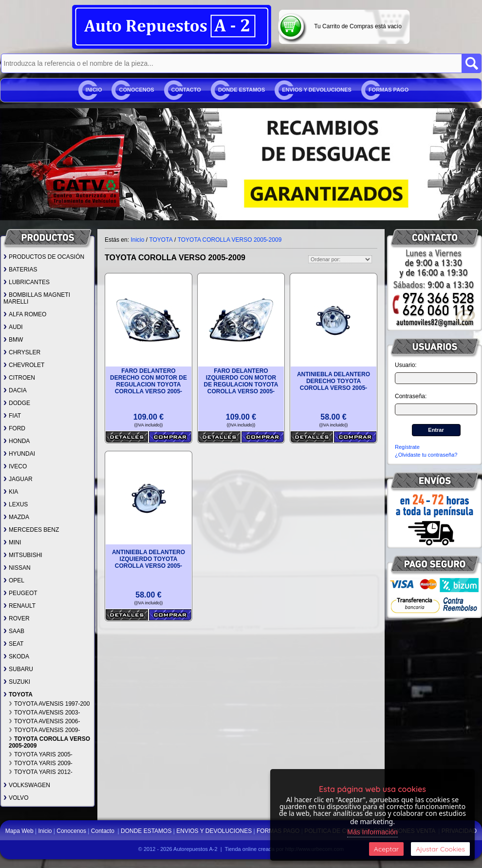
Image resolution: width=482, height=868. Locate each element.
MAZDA (16, 517)
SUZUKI (17, 682)
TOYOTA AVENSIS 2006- (44, 721)
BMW (13, 340)
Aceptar (386, 849)
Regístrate (407, 447)
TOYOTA (18, 694)
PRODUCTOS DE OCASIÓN (44, 257)
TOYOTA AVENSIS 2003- (44, 713)
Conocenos (136, 90)
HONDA (17, 441)
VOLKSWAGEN (27, 785)
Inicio (94, 90)
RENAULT (19, 606)
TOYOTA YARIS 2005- (41, 754)
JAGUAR (18, 479)
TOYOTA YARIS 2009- (41, 763)
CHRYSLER (22, 352)
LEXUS (16, 504)
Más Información (372, 832)
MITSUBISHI (23, 555)
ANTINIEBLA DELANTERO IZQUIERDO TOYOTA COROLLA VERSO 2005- (148, 559)
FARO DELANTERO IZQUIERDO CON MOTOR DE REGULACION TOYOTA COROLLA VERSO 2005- (241, 381)
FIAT (12, 416)
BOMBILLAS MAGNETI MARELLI (37, 298)
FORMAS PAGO (389, 90)
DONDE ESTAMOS (241, 90)
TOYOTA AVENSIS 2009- (44, 730)
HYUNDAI (19, 454)
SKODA (16, 656)
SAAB (14, 631)
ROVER (17, 618)
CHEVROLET (24, 365)
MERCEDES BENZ (31, 530)
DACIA (15, 390)
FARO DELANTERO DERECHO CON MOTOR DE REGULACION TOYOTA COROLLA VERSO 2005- (148, 381)
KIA (11, 492)
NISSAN (17, 568)
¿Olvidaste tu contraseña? (426, 455)
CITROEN (19, 378)
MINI (12, 542)
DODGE (17, 403)
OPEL (14, 580)
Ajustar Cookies (440, 849)
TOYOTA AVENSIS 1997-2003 (51, 704)
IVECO (15, 466)
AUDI (13, 327)
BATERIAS (20, 270)
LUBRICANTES (27, 282)
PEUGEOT (20, 593)
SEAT (13, 644)
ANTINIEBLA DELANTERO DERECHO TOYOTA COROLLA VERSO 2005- (334, 381)
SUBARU (18, 669)
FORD (14, 428)
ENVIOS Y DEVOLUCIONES (317, 90)
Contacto (186, 90)
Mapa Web (20, 831)
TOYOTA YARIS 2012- (41, 772)
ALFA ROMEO (25, 314)
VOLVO (16, 798)
